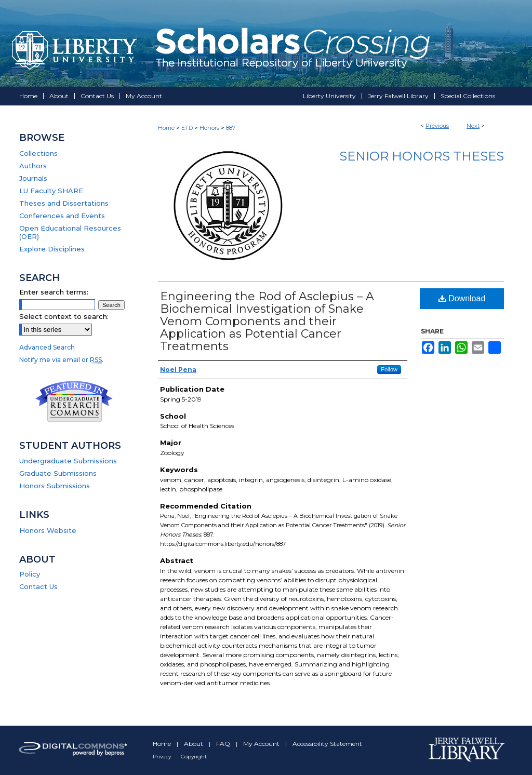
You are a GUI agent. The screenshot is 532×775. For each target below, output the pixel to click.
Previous (437, 126)
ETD (187, 128)
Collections (38, 153)
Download (462, 298)
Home (166, 128)
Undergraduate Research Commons (74, 402)
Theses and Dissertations (64, 203)
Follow (389, 369)
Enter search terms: (54, 292)
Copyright (194, 757)
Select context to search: (64, 316)
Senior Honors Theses (422, 156)
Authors (33, 166)
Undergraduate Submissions (68, 461)
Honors (209, 128)
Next (473, 126)
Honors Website (48, 530)
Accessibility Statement (327, 744)
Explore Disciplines (52, 249)
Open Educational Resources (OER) (70, 232)
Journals (33, 178)
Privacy (163, 757)
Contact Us (38, 586)
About (194, 744)
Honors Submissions (55, 486)
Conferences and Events (62, 216)
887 (231, 128)
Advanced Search (47, 347)
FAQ (224, 744)
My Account (262, 744)
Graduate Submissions (58, 473)
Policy (30, 574)
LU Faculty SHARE (51, 191)
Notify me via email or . (61, 360)
